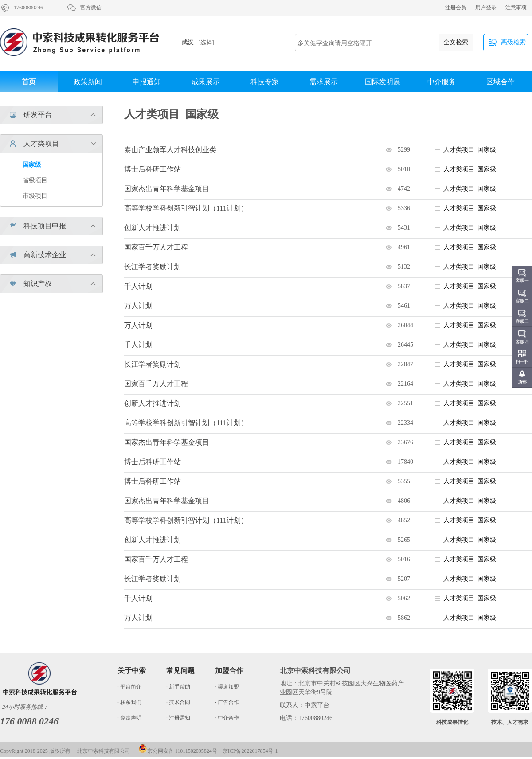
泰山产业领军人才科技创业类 (170, 150)
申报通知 (147, 82)
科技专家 (265, 82)
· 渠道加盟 (227, 687)
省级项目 (35, 180)
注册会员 (456, 8)
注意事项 (516, 8)
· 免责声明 (129, 718)
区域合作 (501, 82)
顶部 (522, 382)
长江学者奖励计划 (153, 267)
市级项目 (35, 196)
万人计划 (138, 306)
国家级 (32, 165)
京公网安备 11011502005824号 (178, 751)
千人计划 (138, 286)
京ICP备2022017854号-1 (250, 751)
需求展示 (324, 82)
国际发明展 (383, 82)
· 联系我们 (129, 702)
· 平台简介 (129, 687)
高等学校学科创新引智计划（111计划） (186, 208)
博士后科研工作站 (153, 169)
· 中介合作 (227, 718)
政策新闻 (88, 82)
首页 (29, 82)
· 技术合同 (178, 702)
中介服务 (442, 82)
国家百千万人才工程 (156, 247)
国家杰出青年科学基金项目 (167, 189)
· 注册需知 (178, 718)
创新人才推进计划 (153, 228)
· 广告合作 (227, 702)
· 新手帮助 (178, 687)
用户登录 (486, 8)
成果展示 (206, 82)
